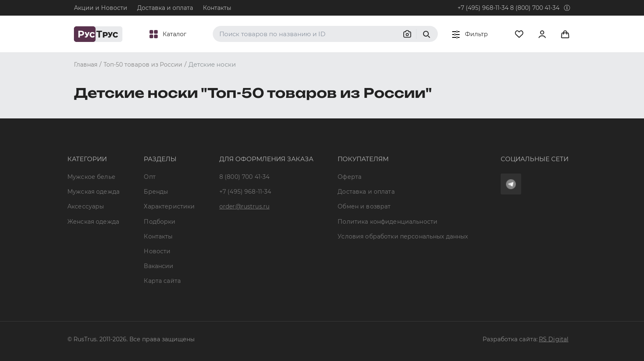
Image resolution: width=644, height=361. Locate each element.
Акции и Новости (101, 8)
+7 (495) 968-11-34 (483, 8)
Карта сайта (162, 281)
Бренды (156, 192)
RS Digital (554, 339)
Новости (157, 251)
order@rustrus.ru (244, 206)
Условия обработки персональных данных (403, 236)
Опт (149, 177)
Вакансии (159, 266)
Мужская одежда (93, 192)
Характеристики (169, 206)
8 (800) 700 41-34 (535, 8)
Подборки (160, 222)
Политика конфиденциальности (388, 222)
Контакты (217, 8)
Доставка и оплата (165, 8)
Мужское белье (91, 177)
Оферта (350, 177)
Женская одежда (93, 222)
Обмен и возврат (364, 206)
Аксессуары (86, 206)
